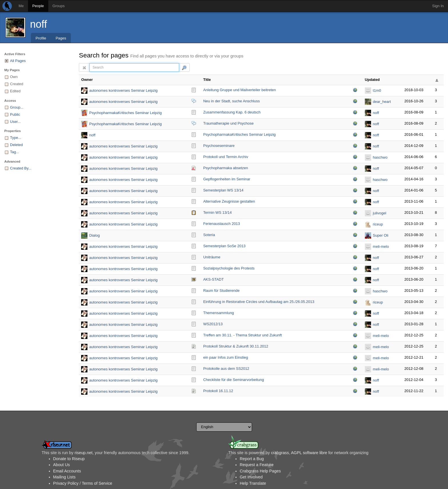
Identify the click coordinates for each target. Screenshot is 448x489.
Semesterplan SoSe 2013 (224, 246)
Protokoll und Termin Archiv (226, 157)
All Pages (18, 61)
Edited (15, 91)
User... (15, 122)
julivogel (380, 213)
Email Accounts (67, 471)
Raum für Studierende (221, 291)
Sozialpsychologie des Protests (229, 268)
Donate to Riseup (69, 459)
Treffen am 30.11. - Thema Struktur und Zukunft (242, 335)
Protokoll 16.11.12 (218, 391)
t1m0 (377, 90)
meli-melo (381, 247)
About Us (62, 465)
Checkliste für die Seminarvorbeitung (233, 380)
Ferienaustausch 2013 (222, 224)
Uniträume (212, 257)
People (38, 6)
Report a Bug (252, 459)
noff (38, 24)
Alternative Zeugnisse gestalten (229, 201)
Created (17, 84)
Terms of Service (97, 483)
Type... (16, 138)
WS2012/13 (213, 324)
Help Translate (253, 483)
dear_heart (382, 102)
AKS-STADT (213, 279)
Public (15, 114)
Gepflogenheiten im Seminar (227, 179)
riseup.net (84, 453)
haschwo (380, 157)
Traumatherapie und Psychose (228, 123)
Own (14, 77)
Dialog (94, 235)
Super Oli (381, 235)
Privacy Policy (66, 483)
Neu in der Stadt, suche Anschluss (231, 101)
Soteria (209, 235)
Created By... (21, 168)
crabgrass (280, 453)
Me (21, 6)
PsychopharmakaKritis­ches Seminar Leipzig (239, 134)
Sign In (438, 6)
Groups (59, 6)
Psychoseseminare (219, 146)
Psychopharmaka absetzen (226, 168)
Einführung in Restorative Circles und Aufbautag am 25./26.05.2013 (259, 302)
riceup (378, 224)
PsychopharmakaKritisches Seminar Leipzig (125, 113)
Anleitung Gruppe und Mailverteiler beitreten (239, 90)
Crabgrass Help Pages (260, 471)
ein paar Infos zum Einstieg (226, 357)
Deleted (16, 145)
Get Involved (251, 477)
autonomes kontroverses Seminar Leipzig (123, 90)
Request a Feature (257, 465)
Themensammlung (219, 313)
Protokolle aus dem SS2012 (226, 369)
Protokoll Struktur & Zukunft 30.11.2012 (236, 346)
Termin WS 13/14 (217, 212)
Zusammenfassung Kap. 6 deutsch (232, 112)
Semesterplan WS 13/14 (223, 190)
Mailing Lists (64, 477)
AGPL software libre (309, 453)
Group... (17, 107)
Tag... (15, 152)
